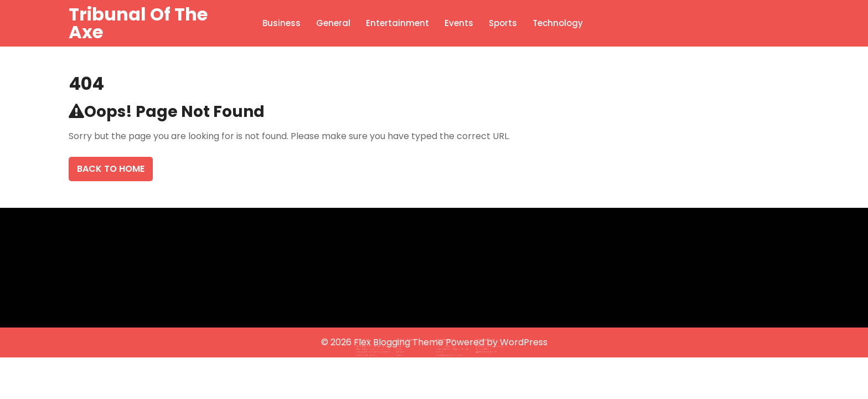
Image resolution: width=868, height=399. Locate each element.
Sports (503, 23)
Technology (558, 23)
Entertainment (397, 23)
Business (281, 23)
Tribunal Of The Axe (138, 23)
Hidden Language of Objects (447, 351)
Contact (405, 351)
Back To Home (111, 169)
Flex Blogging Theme (400, 342)
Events (459, 23)
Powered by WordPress (497, 342)
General (333, 23)
